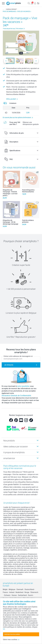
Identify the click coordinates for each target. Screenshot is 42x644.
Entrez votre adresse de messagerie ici (18, 356)
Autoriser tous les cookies (12, 634)
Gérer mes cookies (11, 640)
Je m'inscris (9, 365)
